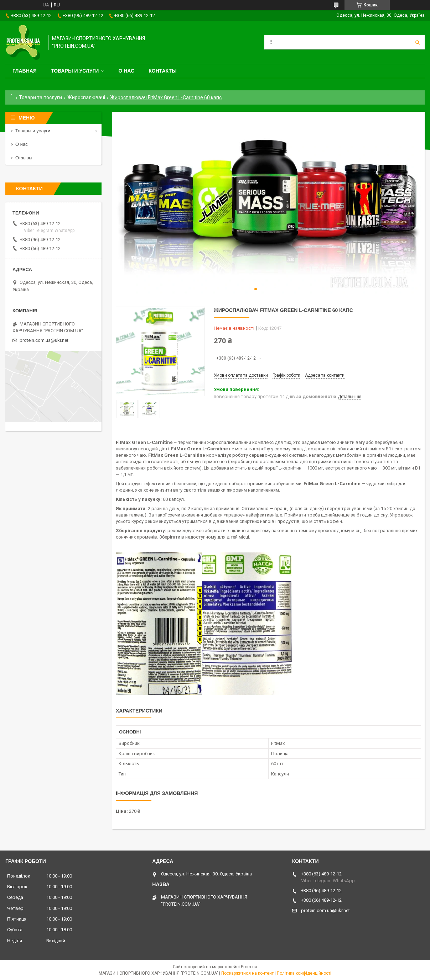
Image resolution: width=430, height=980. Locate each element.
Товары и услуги (75, 71)
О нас (126, 71)
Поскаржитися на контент (247, 973)
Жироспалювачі (86, 97)
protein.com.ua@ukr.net (44, 340)
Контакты (162, 71)
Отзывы (24, 158)
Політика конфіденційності (304, 973)
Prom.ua (249, 967)
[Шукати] (418, 42)
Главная (25, 71)
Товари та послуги (40, 97)
